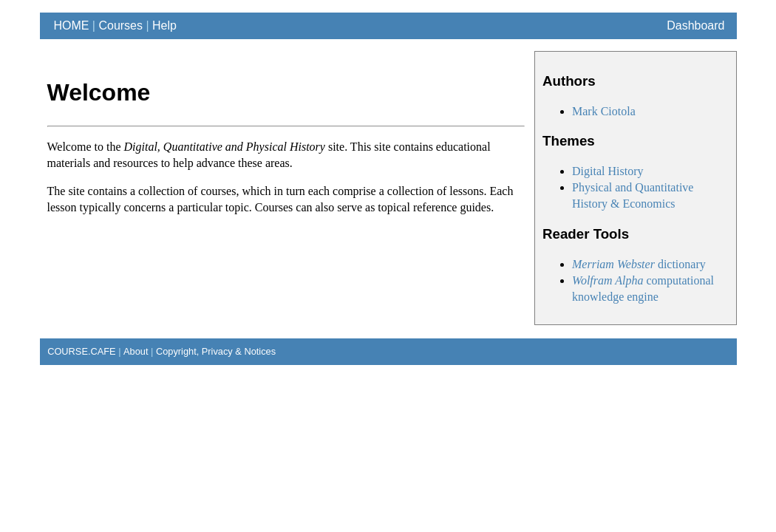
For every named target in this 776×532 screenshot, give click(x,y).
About (136, 351)
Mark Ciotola (604, 111)
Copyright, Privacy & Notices (216, 351)
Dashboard (695, 25)
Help (164, 25)
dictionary (639, 264)
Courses (120, 25)
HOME (68, 25)
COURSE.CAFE (78, 351)
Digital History (607, 171)
